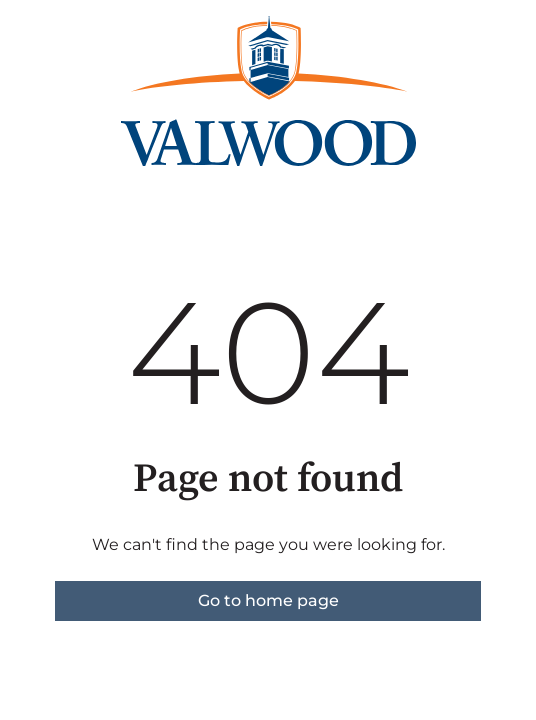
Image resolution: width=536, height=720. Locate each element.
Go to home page (268, 600)
